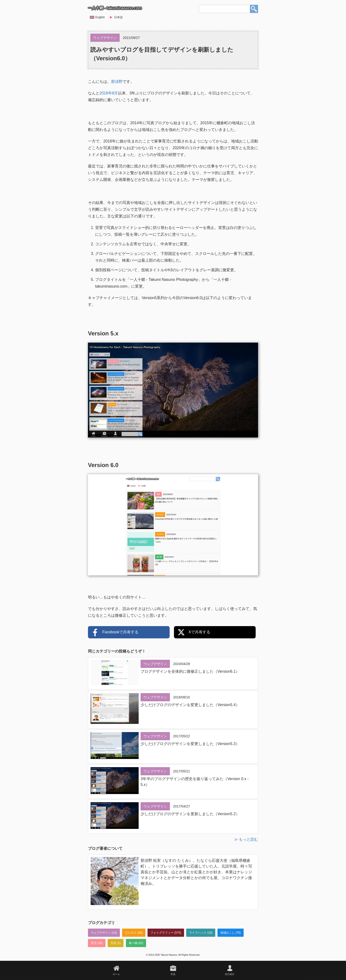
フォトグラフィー (162, 933)
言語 (113, 943)
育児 (94, 943)
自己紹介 (230, 974)
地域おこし (228, 933)
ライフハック (198, 933)
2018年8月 (109, 93)
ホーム (116, 974)
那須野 (117, 82)
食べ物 (133, 943)
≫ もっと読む (246, 839)
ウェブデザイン (101, 933)
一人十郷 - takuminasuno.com (115, 8)
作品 (173, 974)
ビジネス (131, 933)
